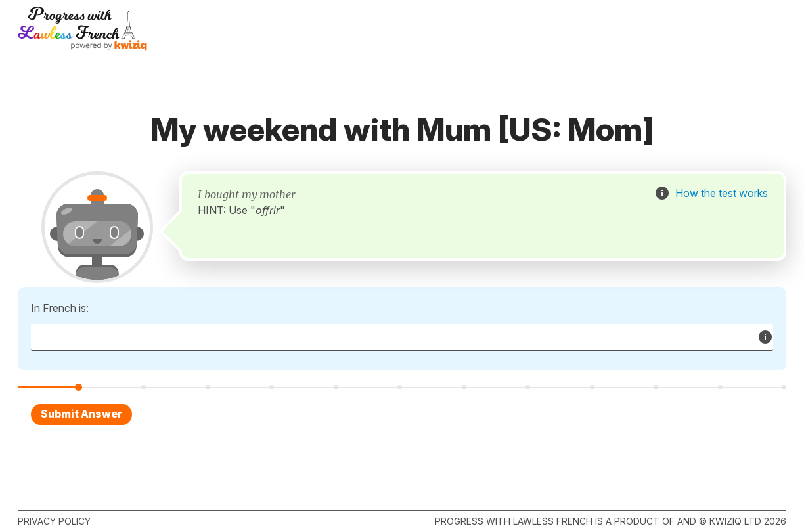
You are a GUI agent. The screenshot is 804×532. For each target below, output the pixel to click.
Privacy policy (54, 521)
